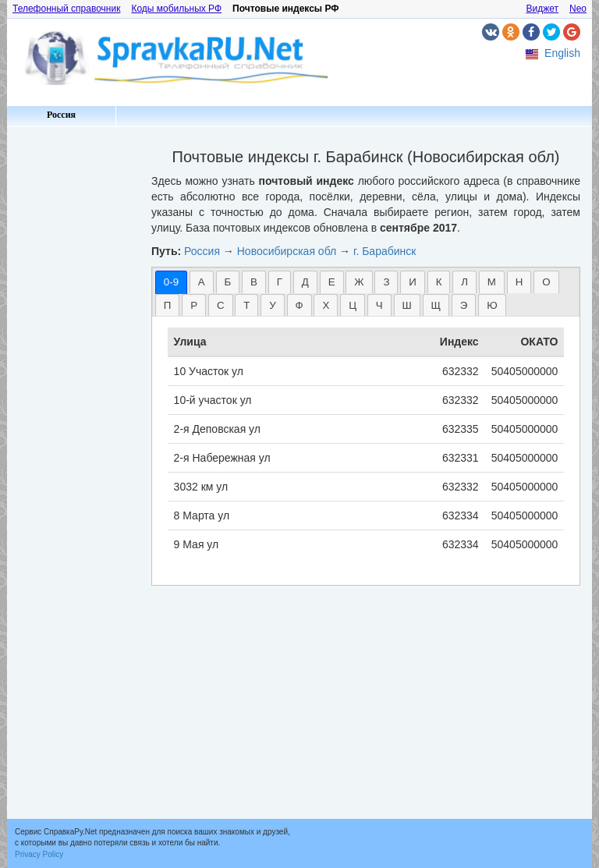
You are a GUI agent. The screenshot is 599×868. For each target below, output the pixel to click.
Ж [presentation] (359, 282)
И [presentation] (413, 282)
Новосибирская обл (287, 251)
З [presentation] (386, 282)
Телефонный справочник (66, 9)
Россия (61, 115)
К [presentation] (439, 282)
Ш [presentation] (407, 305)
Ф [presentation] (299, 305)
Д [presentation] (305, 282)
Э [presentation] (464, 305)
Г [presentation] (280, 282)
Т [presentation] (246, 305)
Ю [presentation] (492, 305)
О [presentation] (546, 282)
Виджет (542, 9)
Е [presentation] (332, 282)
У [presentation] (272, 305)
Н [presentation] (519, 282)
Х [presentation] (326, 305)
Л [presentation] (464, 282)
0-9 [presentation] (171, 282)
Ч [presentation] (379, 305)
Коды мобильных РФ (176, 9)
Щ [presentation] (436, 305)
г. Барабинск (385, 251)
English (562, 53)
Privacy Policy (39, 854)
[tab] (171, 282)
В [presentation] (254, 282)
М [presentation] (492, 282)
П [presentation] (168, 305)
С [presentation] (221, 305)
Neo (578, 9)
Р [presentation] (194, 305)
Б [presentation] (228, 282)
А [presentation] (202, 282)
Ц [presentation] (353, 305)
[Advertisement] (73, 367)
